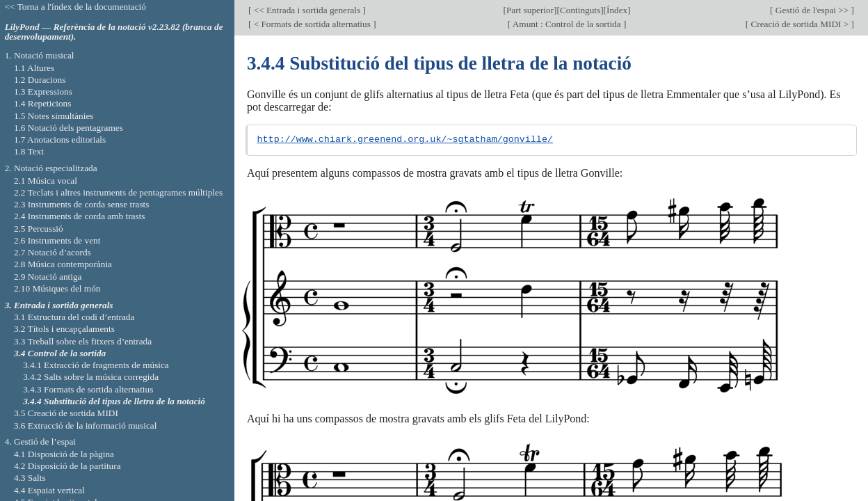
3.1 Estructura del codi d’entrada (74, 317)
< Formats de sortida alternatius (312, 24)
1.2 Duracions (40, 80)
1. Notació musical (40, 55)
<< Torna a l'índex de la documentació (75, 7)
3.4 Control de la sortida (60, 353)
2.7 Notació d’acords (53, 252)
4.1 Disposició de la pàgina (64, 454)
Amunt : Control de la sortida (567, 24)
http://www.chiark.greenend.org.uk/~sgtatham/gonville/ (405, 140)
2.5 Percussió (39, 229)
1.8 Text (29, 151)
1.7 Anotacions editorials (60, 140)
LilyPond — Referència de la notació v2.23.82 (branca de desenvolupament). (114, 32)
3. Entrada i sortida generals (59, 305)
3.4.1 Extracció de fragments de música (96, 365)
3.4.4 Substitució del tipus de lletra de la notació (114, 401)
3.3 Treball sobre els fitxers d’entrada (83, 341)
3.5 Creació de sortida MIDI (66, 413)
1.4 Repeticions (43, 103)
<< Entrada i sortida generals (307, 10)
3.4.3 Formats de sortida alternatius (88, 389)
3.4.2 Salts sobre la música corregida (91, 377)
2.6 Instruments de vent (57, 240)
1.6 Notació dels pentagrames (69, 128)
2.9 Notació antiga (48, 277)
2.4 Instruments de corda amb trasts (80, 216)
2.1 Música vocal (46, 181)
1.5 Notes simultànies (54, 116)
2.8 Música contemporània (63, 264)
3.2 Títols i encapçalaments (64, 329)
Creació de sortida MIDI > (799, 24)
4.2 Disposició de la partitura (67, 466)
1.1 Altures (34, 68)
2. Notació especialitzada (51, 168)
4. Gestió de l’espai (40, 442)
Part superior (530, 10)
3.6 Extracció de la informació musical (86, 426)
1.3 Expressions (43, 92)
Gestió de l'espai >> (812, 10)
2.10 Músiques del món (57, 288)
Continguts (580, 10)
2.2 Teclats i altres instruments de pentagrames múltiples (118, 192)
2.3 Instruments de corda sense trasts (82, 204)
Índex (617, 10)
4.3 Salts (30, 478)
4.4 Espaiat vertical (49, 490)
